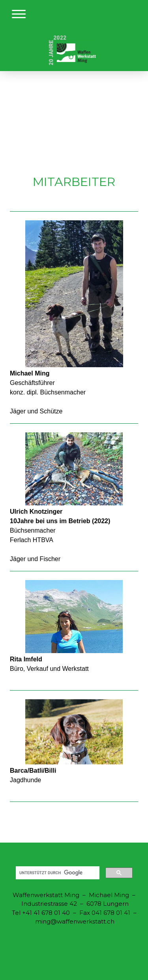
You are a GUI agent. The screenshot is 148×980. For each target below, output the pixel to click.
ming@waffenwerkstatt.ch (75, 921)
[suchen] (57, 873)
